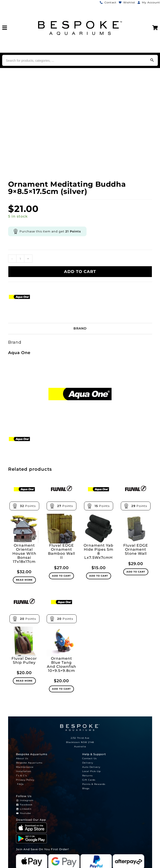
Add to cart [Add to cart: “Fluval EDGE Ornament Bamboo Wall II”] (61, 576)
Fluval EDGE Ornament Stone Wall (136, 550)
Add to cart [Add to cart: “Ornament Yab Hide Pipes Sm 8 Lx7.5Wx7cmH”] (99, 576)
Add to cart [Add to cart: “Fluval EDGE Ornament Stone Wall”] (136, 572)
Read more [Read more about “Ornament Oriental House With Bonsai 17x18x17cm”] (24, 580)
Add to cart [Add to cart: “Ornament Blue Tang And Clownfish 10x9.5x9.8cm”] (61, 689)
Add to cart (80, 272)
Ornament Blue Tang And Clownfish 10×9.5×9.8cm (62, 665)
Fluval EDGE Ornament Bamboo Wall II (62, 552)
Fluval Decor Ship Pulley (24, 661)
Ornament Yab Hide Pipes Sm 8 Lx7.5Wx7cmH (98, 552)
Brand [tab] (80, 328)
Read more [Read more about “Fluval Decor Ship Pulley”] (24, 681)
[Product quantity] (20, 259)
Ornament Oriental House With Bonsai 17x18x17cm (24, 554)
